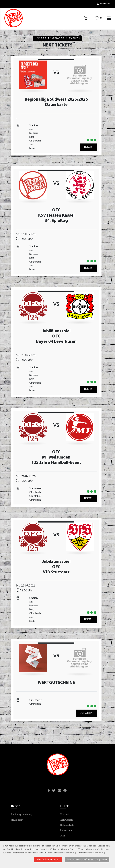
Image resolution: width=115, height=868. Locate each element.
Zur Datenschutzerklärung (91, 853)
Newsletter (17, 820)
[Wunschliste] (98, 19)
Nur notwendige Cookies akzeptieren (87, 860)
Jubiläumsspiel (56, 331)
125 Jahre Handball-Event (56, 463)
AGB (63, 836)
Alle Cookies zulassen (48, 860)
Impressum (66, 831)
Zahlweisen (67, 820)
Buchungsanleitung (22, 815)
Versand (65, 815)
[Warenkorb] (87, 19)
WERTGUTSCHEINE (56, 683)
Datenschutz (67, 825)
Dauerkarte (56, 105)
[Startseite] (13, 18)
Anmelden (104, 4)
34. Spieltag (56, 221)
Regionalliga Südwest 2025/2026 (56, 100)
